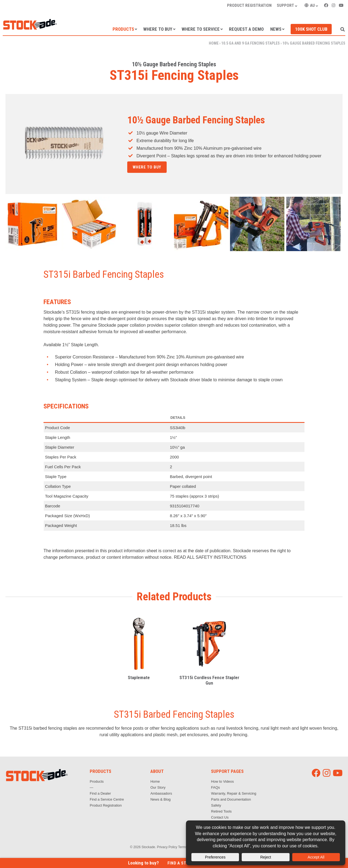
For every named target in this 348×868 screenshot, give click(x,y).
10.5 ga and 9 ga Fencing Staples (251, 43)
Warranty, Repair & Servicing (234, 793)
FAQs (215, 787)
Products (123, 29)
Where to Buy (158, 29)
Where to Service (201, 29)
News (276, 29)
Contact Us (220, 817)
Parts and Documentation (231, 799)
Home (214, 43)
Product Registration (249, 5)
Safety (216, 805)
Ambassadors (161, 793)
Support (285, 5)
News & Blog (160, 799)
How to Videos (222, 781)
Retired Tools (221, 811)
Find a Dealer (100, 793)
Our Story (158, 787)
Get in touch (146, 171)
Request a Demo (246, 29)
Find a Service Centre (107, 799)
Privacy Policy (167, 847)
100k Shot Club (311, 29)
